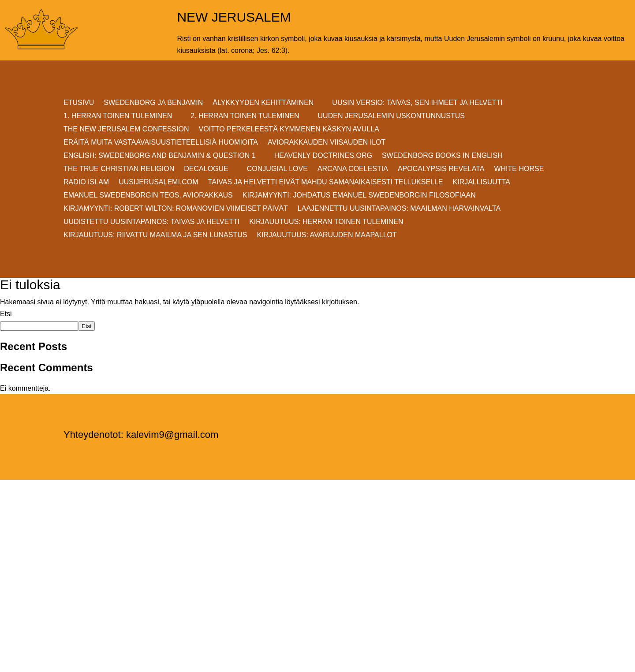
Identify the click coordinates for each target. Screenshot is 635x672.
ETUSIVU (79, 103)
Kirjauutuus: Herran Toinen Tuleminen (326, 222)
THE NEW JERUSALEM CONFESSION (126, 129)
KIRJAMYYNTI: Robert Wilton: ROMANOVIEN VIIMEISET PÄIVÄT (176, 209)
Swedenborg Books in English (442, 156)
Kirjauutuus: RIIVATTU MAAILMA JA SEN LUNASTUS (155, 235)
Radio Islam (86, 182)
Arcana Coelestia (353, 169)
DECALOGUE (206, 169)
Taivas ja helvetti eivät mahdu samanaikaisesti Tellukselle (326, 182)
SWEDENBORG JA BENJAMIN (153, 103)
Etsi (6, 314)
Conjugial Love (277, 169)
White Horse (519, 169)
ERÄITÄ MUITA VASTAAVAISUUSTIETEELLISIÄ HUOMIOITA (161, 143)
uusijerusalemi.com (158, 182)
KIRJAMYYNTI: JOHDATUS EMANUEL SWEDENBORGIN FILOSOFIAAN (359, 196)
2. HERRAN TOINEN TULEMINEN (245, 116)
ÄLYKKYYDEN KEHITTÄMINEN (263, 103)
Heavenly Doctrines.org (323, 156)
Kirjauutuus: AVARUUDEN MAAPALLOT (327, 235)
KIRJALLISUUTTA (482, 182)
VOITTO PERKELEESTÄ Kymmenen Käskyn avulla (289, 129)
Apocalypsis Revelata (441, 169)
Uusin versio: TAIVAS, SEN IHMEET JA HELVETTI (417, 103)
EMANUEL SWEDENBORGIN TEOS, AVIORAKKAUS (148, 196)
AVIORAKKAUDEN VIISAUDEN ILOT (327, 143)
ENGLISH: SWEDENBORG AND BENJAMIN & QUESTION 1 (160, 156)
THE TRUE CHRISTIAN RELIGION (119, 169)
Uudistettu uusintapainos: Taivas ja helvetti (151, 222)
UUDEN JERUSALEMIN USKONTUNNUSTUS (391, 116)
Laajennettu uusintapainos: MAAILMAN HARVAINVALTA (399, 209)
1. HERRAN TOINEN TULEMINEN (118, 116)
